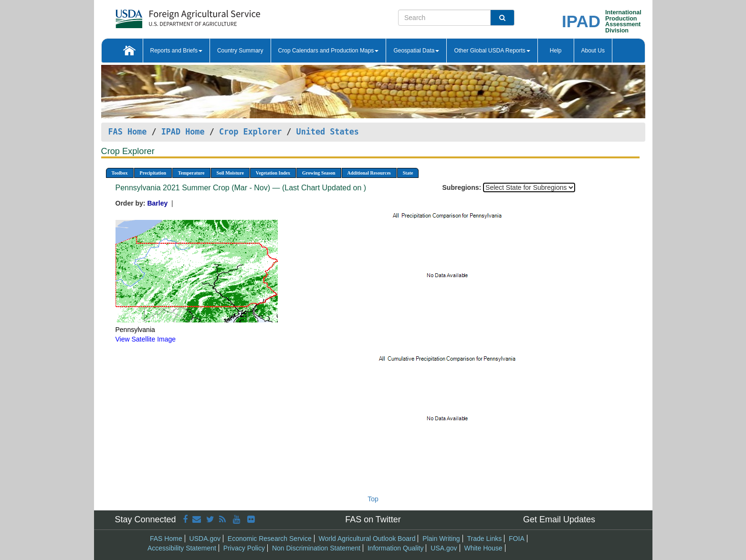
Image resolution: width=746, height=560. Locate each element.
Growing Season (319, 173)
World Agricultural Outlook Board (367, 539)
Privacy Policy (244, 548)
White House (483, 548)
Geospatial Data (416, 51)
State (408, 173)
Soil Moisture (230, 173)
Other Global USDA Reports (492, 51)
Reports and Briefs (176, 51)
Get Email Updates (559, 519)
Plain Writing (441, 539)
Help (556, 51)
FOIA (517, 539)
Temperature (191, 173)
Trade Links (485, 539)
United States (328, 132)
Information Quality (396, 548)
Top (373, 499)
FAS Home (128, 132)
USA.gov (444, 548)
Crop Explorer (250, 132)
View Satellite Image (146, 339)
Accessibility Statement (182, 548)
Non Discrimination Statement (316, 548)
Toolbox (120, 173)
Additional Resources (369, 173)
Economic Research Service (270, 539)
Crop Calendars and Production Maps (329, 51)
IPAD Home (183, 132)
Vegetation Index (273, 173)
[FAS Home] (164, 16)
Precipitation (153, 173)
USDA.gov (205, 539)
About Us (593, 51)
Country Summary (240, 51)
